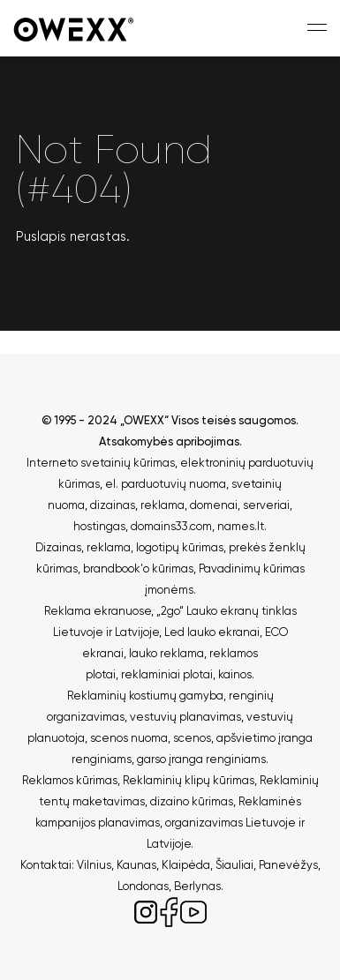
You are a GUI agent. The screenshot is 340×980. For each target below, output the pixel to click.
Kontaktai (46, 865)
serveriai (266, 505)
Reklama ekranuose (98, 611)
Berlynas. (199, 886)
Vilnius (94, 865)
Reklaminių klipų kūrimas (189, 780)
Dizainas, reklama (83, 547)
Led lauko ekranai (212, 632)
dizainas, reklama (137, 505)
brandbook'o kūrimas (138, 569)
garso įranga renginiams (201, 759)
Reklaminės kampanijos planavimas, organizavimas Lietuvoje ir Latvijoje (170, 823)
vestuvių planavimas (185, 717)
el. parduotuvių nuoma (166, 484)
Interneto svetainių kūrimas (101, 463)
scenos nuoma (129, 738)
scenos (192, 738)
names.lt (241, 526)
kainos (235, 674)
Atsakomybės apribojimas (169, 441)
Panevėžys (288, 865)
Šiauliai (234, 865)
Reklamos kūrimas (70, 780)
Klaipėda (186, 865)
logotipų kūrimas (180, 547)
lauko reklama (166, 653)
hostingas (99, 526)
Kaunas (136, 865)
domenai (214, 505)
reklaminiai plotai (167, 674)
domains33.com (171, 526)
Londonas (143, 886)
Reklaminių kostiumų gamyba (145, 696)
